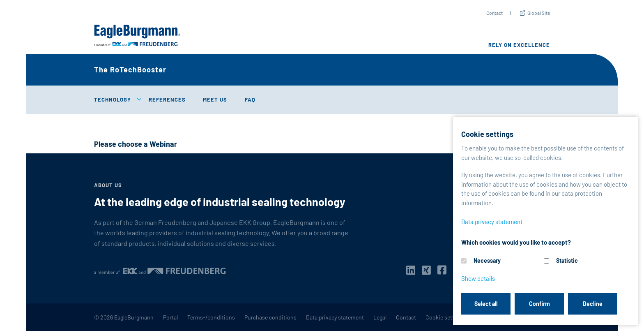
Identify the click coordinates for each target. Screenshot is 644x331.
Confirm (539, 304)
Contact (494, 13)
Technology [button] (113, 100)
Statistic (567, 260)
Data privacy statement (335, 317)
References (167, 100)
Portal (170, 317)
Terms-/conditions (211, 317)
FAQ (250, 100)
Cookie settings (445, 317)
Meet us (215, 100)
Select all (486, 304)
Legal (380, 317)
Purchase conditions (270, 317)
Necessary (487, 260)
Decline (593, 304)
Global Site (539, 13)
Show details (478, 278)
